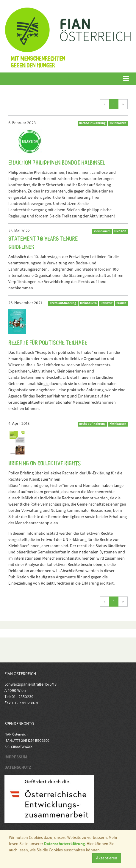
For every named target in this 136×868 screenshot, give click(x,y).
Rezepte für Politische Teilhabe (48, 342)
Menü (62, 79)
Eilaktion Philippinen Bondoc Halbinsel (57, 162)
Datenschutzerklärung (64, 844)
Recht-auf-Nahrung (92, 123)
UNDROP (120, 231)
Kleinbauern (118, 123)
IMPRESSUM (16, 757)
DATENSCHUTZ (18, 767)
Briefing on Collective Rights (44, 463)
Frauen (121, 303)
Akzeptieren (107, 858)
